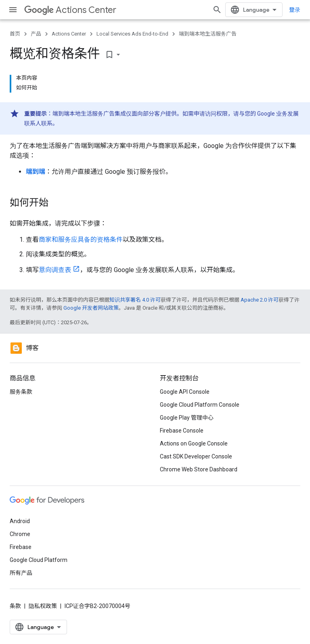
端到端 (36, 172)
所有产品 (21, 573)
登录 (295, 10)
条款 (15, 606)
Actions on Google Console (194, 443)
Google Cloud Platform (39, 560)
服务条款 (21, 392)
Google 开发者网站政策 (91, 308)
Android (20, 521)
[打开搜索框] (217, 10)
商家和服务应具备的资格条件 (81, 240)
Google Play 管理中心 (187, 418)
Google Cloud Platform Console (200, 405)
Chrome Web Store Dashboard (199, 469)
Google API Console (185, 392)
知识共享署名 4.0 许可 (135, 300)
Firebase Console (182, 431)
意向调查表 (55, 270)
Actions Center (70, 10)
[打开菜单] (13, 10)
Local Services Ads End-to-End (132, 34)
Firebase (21, 547)
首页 (15, 34)
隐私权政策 (43, 606)
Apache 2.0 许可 (260, 300)
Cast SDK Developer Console (196, 456)
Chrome (20, 534)
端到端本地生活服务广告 (208, 34)
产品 (36, 34)
